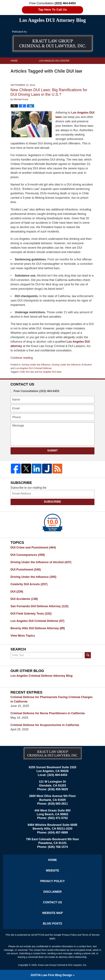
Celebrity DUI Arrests (29, 584)
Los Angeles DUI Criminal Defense (33, 368)
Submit (53, 451)
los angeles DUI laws (50, 372)
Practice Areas (64, 67)
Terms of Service (91, 935)
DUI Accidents (24, 599)
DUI (17, 592)
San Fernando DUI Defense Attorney (39, 606)
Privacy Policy (52, 881)
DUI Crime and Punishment (33, 548)
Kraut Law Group (22, 67)
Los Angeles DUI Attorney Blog (52, 41)
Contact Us (18, 74)
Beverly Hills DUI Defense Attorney (38, 628)
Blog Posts (52, 924)
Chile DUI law (27, 372)
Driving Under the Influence (36, 365)
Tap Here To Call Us (53, 10)
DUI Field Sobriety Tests (31, 614)
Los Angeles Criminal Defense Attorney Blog (42, 676)
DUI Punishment (26, 570)
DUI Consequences (28, 555)
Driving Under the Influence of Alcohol (72, 365)
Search (88, 655)
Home (14, 61)
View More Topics (23, 636)
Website (52, 871)
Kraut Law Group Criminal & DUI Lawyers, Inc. (62, 965)
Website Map (52, 913)
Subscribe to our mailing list (28, 488)
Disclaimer (52, 892)
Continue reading (22, 358)
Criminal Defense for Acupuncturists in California (45, 725)
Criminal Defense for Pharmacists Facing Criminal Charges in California (52, 699)
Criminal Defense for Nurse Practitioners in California (48, 713)
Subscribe (52, 502)
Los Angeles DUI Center (54, 61)
